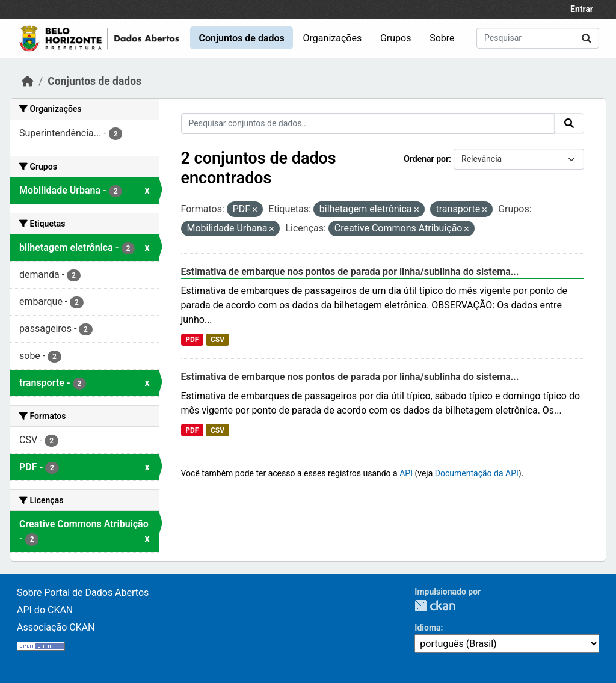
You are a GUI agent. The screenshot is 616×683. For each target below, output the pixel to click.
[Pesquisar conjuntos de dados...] (538, 38)
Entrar (582, 9)
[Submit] (587, 38)
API (406, 473)
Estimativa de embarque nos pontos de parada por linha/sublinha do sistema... (350, 271)
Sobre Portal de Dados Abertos (83, 593)
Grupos (396, 38)
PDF (192, 340)
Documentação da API (477, 473)
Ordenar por (426, 159)
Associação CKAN (56, 627)
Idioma (427, 628)
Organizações (333, 38)
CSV (217, 340)
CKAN (435, 606)
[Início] (28, 81)
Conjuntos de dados (241, 38)
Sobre (442, 38)
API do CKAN (45, 610)
